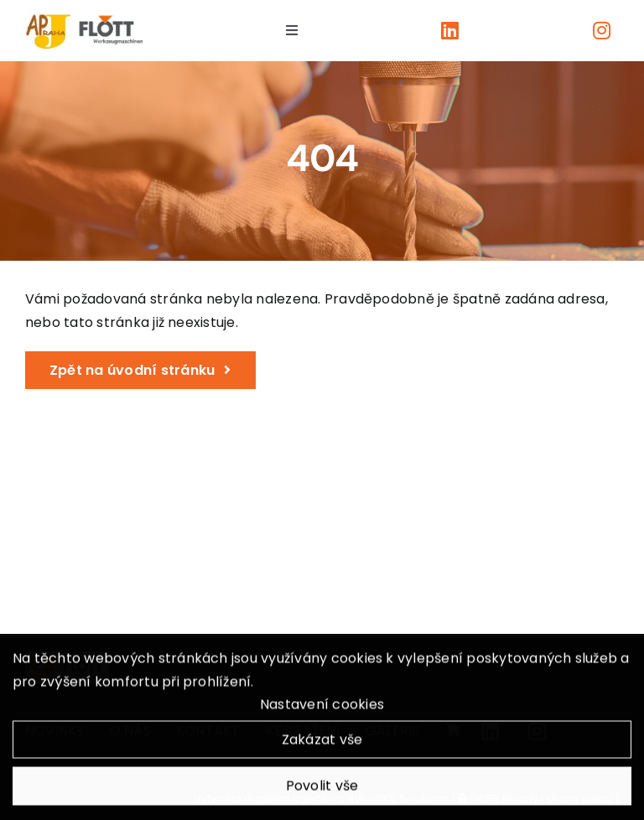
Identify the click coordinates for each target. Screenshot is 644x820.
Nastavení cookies (322, 707)
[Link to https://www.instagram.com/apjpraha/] (602, 30)
